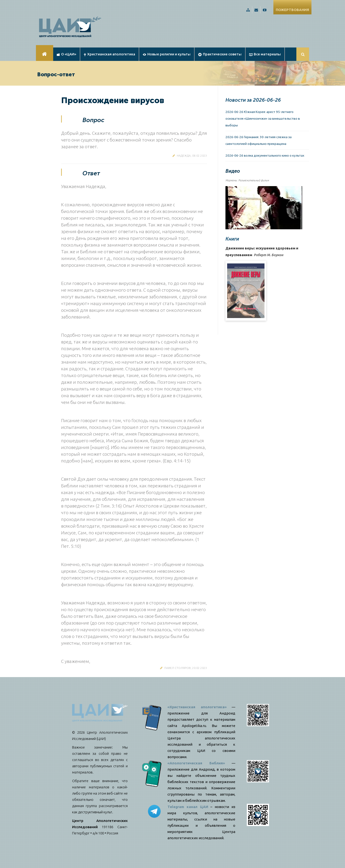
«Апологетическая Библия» (196, 763)
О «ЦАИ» (66, 54)
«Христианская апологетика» (197, 707)
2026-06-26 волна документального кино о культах (265, 155)
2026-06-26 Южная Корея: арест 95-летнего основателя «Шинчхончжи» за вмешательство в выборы (263, 118)
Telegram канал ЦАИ (188, 807)
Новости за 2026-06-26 (253, 100)
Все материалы (265, 54)
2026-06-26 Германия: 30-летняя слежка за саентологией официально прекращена (259, 140)
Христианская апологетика (109, 54)
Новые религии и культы (167, 54)
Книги (232, 239)
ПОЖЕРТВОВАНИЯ (292, 10)
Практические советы (220, 54)
